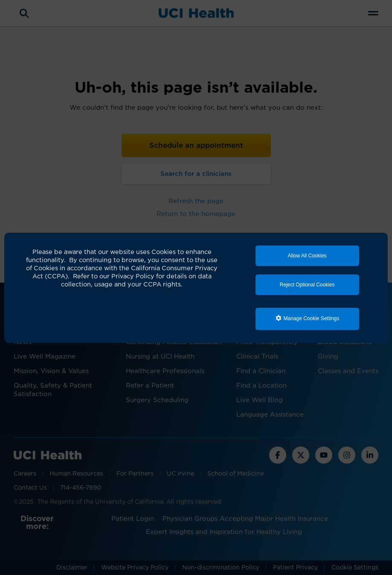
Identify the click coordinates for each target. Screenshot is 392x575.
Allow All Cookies (307, 256)
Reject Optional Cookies (307, 285)
